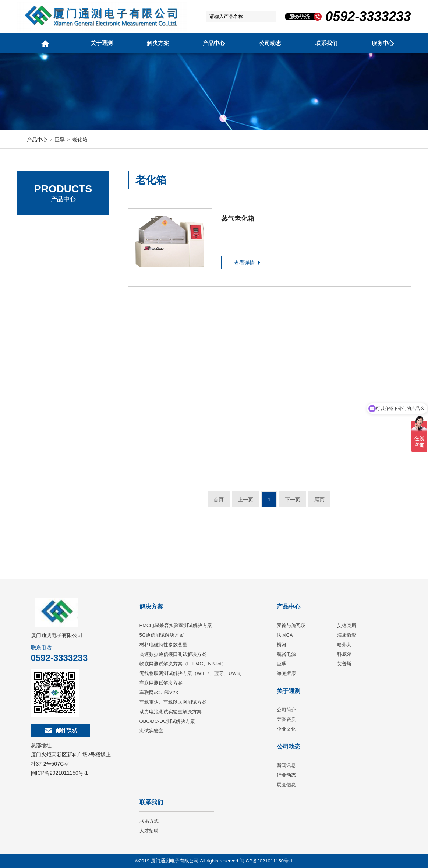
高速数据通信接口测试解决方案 (173, 654)
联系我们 (326, 43)
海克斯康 (286, 673)
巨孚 (60, 140)
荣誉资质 (286, 719)
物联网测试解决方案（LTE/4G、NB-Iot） (183, 664)
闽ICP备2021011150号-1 (60, 773)
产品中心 (214, 43)
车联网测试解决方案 (161, 683)
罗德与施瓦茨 (43, 226)
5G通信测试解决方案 (162, 635)
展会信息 (286, 785)
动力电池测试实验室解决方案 (171, 712)
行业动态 (286, 775)
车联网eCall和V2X (159, 692)
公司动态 (270, 43)
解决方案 (158, 43)
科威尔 (344, 654)
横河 (282, 645)
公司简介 (286, 710)
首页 (219, 500)
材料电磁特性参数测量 (163, 645)
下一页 (293, 500)
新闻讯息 (286, 765)
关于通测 (102, 43)
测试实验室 (151, 731)
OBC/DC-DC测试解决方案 (167, 721)
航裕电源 (286, 654)
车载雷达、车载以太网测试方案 (173, 702)
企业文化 (286, 729)
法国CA (36, 267)
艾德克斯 (38, 247)
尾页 (319, 500)
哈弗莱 (344, 645)
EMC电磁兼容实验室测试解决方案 (176, 625)
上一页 (245, 500)
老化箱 (80, 140)
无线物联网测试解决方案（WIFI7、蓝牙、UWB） (192, 673)
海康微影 (347, 635)
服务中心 (383, 43)
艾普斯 (344, 664)
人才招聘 (149, 831)
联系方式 (149, 821)
